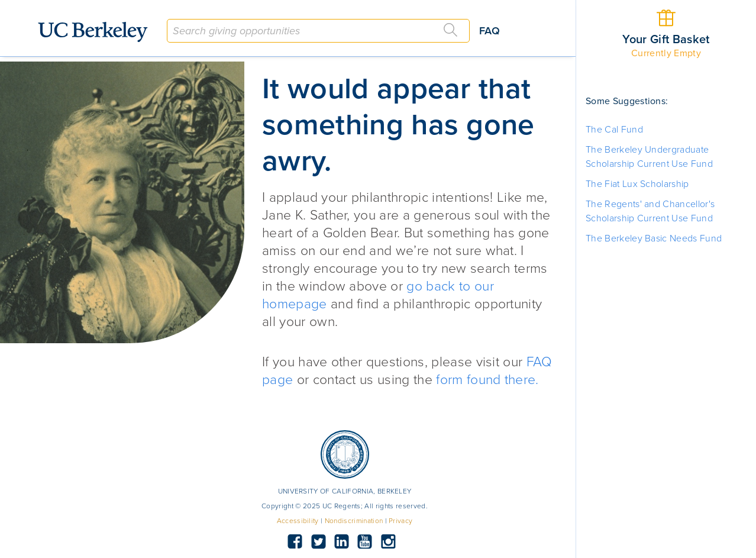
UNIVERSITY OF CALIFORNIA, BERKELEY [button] (345, 491)
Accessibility (298, 521)
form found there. (487, 380)
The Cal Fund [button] (614, 130)
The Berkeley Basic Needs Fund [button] (654, 238)
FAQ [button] (490, 31)
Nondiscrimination (354, 521)
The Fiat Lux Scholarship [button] (637, 184)
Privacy (400, 521)
